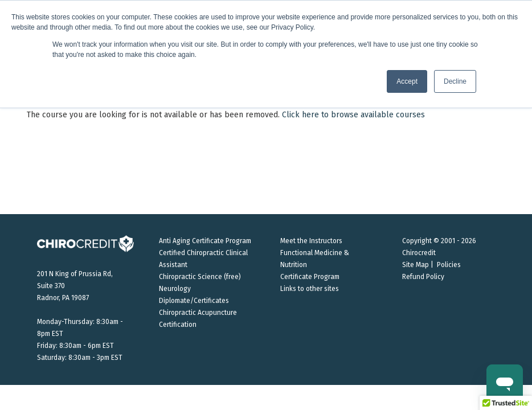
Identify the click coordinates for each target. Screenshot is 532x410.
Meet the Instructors (311, 241)
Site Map (416, 265)
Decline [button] (455, 81)
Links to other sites (310, 289)
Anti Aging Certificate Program (205, 241)
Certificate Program (310, 277)
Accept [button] (407, 81)
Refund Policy (423, 277)
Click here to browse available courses (353, 115)
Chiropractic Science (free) (200, 277)
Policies (449, 265)
